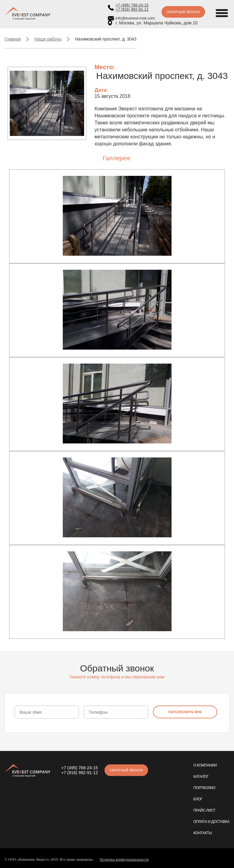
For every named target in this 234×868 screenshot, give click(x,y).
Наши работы (48, 39)
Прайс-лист (204, 810)
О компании (205, 765)
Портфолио (204, 788)
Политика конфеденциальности (124, 859)
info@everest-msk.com (135, 18)
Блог (198, 799)
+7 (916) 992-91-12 (132, 9)
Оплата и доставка (211, 822)
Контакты (203, 833)
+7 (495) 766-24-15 (132, 5)
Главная (13, 39)
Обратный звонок (183, 12)
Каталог (201, 777)
